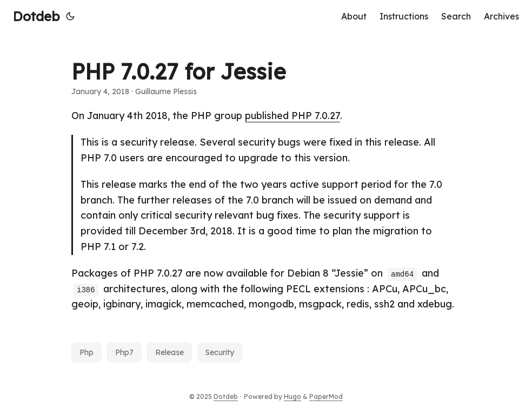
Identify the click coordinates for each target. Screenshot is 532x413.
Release (169, 352)
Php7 (124, 352)
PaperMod (326, 396)
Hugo (292, 396)
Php (87, 352)
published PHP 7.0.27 (292, 116)
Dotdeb (36, 16)
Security (220, 352)
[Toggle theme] (70, 16)
